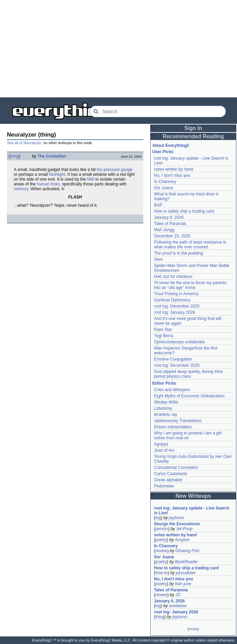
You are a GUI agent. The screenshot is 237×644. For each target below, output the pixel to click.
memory (21, 189)
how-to (162, 573)
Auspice (182, 540)
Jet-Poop (184, 529)
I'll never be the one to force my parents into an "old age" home (190, 285)
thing (14, 156)
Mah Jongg (164, 230)
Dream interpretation (173, 427)
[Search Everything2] (158, 111)
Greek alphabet (168, 480)
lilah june (183, 584)
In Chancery (165, 182)
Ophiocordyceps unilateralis (179, 342)
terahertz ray (166, 415)
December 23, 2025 (172, 236)
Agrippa (161, 444)
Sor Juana (163, 188)
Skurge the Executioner (177, 524)
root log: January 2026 (174, 312)
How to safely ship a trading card (184, 211)
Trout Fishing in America (176, 294)
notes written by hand (174, 169)
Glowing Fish (187, 551)
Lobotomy (163, 408)
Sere (158, 259)
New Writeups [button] (193, 496)
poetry (161, 540)
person (162, 529)
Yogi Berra (164, 336)
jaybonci (176, 518)
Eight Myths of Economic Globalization (189, 396)
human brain (48, 184)
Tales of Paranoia (170, 224)
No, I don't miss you (172, 175)
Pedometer (164, 486)
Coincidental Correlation (176, 468)
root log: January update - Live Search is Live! (192, 511)
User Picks (163, 152)
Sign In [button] (193, 128)
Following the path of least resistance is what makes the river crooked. (190, 245)
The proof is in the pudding (178, 253)
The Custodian (52, 156)
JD (178, 595)
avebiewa (178, 606)
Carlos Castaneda (171, 474)
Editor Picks (164, 383)
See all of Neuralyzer (24, 143)
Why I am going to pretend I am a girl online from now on (188, 436)
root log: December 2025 (177, 306)
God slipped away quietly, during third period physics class (188, 374)
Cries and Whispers (172, 390)
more (193, 629)
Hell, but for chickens (173, 277)
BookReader (187, 562)
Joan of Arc (164, 450)
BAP (158, 205)
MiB (91, 179)
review (161, 551)
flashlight (57, 174)
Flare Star (163, 330)
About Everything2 (171, 146)
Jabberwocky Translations (178, 421)
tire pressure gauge (115, 170)
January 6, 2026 (169, 217)
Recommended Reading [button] (193, 136)
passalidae (186, 573)
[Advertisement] (118, 48)
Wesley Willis (166, 402)
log (158, 518)
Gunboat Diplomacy (172, 300)
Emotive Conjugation (173, 359)
